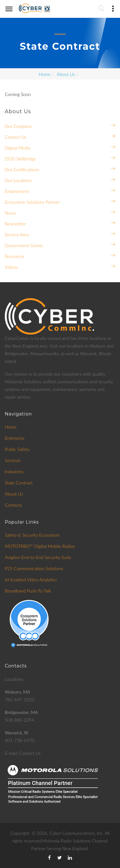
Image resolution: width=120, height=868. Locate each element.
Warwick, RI (16, 733)
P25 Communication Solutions (34, 568)
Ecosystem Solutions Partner (32, 202)
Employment (17, 191)
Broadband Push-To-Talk (28, 591)
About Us (66, 74)
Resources (15, 256)
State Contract (19, 483)
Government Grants (24, 245)
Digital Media (18, 148)
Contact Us (16, 137)
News (10, 213)
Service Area (17, 235)
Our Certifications (22, 169)
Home (45, 74)
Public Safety (17, 449)
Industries (14, 471)
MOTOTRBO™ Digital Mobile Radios (40, 546)
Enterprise (15, 438)
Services (13, 460)
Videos (11, 267)
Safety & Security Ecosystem (32, 535)
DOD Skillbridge (20, 159)
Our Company (18, 126)
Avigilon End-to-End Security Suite (38, 557)
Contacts (13, 505)
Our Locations (18, 180)
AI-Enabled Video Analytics (31, 580)
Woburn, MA (17, 692)
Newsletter (15, 224)
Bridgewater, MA (21, 712)
